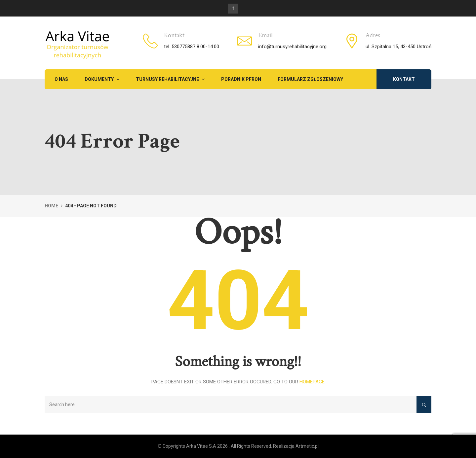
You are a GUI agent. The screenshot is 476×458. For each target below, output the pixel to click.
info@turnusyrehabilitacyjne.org (292, 47)
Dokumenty (102, 79)
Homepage (312, 382)
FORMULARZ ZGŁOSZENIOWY (310, 79)
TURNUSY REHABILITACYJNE (170, 79)
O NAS (61, 79)
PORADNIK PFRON (241, 79)
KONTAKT (404, 79)
